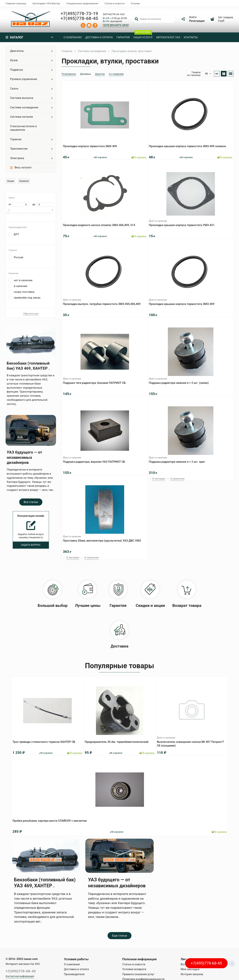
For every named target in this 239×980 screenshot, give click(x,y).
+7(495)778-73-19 (79, 14)
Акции (11, 181)
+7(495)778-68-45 (79, 18)
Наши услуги (143, 36)
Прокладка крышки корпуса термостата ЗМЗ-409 (183, 302)
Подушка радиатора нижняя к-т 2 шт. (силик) (180, 381)
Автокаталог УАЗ (168, 37)
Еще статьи (119, 936)
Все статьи (31, 502)
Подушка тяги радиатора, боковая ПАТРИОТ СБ (96, 381)
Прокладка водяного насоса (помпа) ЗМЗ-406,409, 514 (101, 223)
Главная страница (16, 3)
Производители (74, 974)
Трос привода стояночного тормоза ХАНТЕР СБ (45, 740)
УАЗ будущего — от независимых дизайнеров (24, 457)
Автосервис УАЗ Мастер (46, 3)
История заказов (192, 974)
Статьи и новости (115, 3)
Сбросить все (31, 314)
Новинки (24, 181)
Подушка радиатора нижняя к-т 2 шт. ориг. (179, 460)
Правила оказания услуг (138, 974)
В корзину (137, 156)
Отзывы (135, 3)
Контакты (191, 37)
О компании (73, 37)
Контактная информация (20, 976)
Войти (193, 17)
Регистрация (197, 21)
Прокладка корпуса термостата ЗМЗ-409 (91, 145)
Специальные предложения (82, 3)
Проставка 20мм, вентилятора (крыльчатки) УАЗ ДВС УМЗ (103, 539)
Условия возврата (134, 969)
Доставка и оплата (99, 37)
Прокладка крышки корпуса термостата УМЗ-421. (184, 223)
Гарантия (123, 37)
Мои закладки (190, 969)
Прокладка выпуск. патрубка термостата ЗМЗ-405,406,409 (103, 302)
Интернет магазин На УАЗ (23, 964)
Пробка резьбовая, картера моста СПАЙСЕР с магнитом (51, 819)
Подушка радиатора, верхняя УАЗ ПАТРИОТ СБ (96, 460)
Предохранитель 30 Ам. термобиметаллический (118, 740)
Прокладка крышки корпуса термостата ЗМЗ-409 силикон (189, 145)
